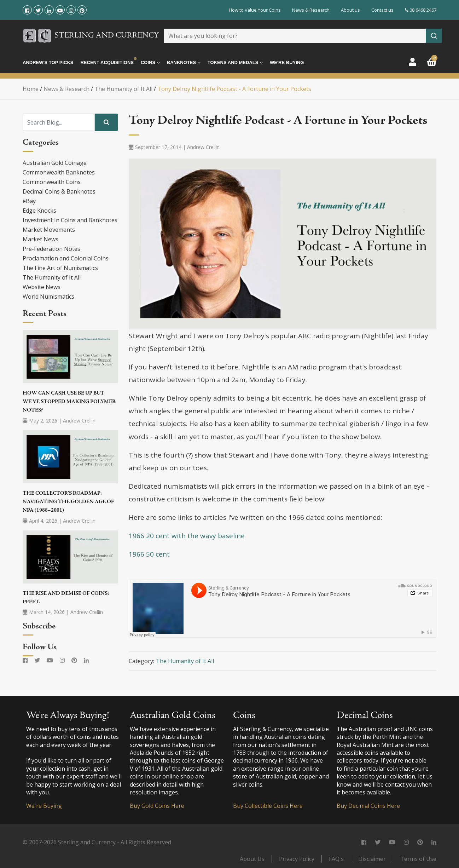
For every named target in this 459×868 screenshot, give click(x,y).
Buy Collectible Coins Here (268, 806)
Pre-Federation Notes (51, 249)
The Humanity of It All (52, 277)
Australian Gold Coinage (55, 163)
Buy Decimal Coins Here (368, 806)
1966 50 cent (149, 554)
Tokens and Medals (235, 63)
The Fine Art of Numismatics (60, 268)
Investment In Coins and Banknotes (70, 220)
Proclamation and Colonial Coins (66, 258)
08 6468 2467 (421, 10)
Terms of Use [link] (418, 859)
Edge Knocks (39, 211)
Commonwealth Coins (52, 182)
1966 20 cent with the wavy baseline (187, 536)
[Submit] (434, 36)
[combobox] (303, 36)
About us (350, 10)
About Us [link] (252, 859)
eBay (29, 201)
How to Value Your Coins (255, 10)
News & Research (311, 10)
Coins (150, 63)
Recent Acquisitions (107, 62)
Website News (42, 287)
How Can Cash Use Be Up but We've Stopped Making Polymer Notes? (69, 402)
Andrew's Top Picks (48, 62)
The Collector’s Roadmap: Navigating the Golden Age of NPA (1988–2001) (68, 502)
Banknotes (184, 63)
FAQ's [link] (336, 859)
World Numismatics (48, 297)
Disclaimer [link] (372, 859)
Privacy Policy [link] (297, 859)
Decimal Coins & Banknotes (59, 191)
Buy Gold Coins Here (157, 806)
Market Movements (49, 230)
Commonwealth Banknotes (59, 172)
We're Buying (287, 62)
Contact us (382, 10)
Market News (40, 239)
